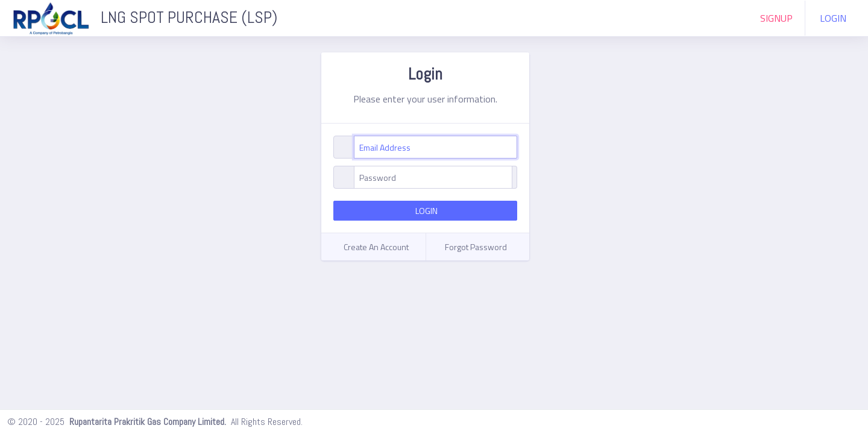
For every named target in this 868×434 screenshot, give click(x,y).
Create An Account (376, 247)
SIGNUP (776, 18)
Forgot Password (476, 247)
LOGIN (833, 18)
